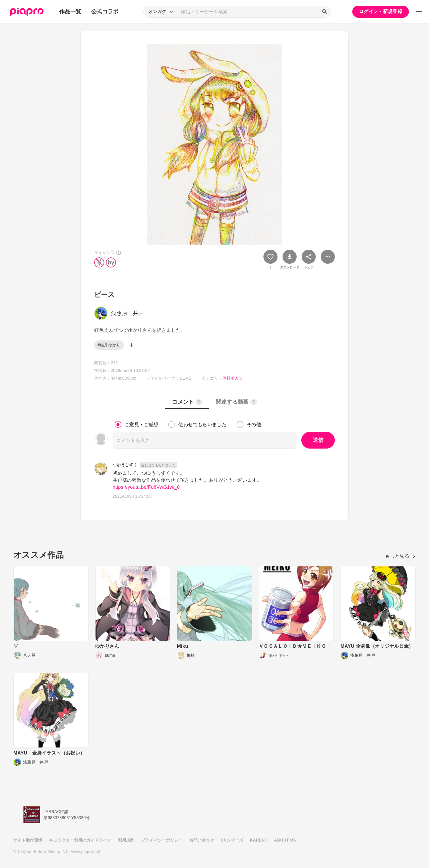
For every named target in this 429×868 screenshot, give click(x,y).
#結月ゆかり (109, 345)
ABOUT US (285, 840)
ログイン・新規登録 (381, 11)
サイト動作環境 (28, 840)
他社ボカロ (233, 378)
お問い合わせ (202, 840)
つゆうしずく (125, 465)
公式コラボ (105, 12)
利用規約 (126, 840)
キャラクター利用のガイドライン (80, 840)
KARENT (259, 840)
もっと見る (400, 556)
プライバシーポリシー (162, 840)
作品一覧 (70, 12)
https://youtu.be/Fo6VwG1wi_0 (146, 487)
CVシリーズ (232, 840)
